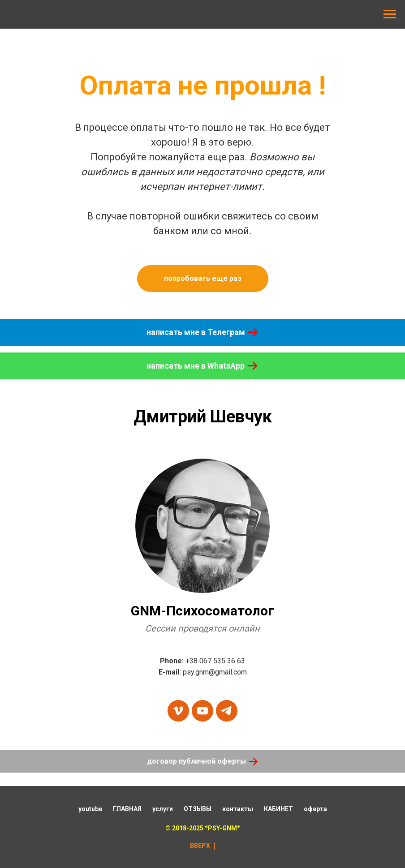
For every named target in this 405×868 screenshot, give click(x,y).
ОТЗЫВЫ (198, 809)
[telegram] (227, 711)
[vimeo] (178, 711)
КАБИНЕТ (278, 809)
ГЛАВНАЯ (127, 809)
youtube (90, 809)
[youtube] (202, 711)
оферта (315, 809)
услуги (163, 809)
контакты (238, 809)
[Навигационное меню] (390, 14)
